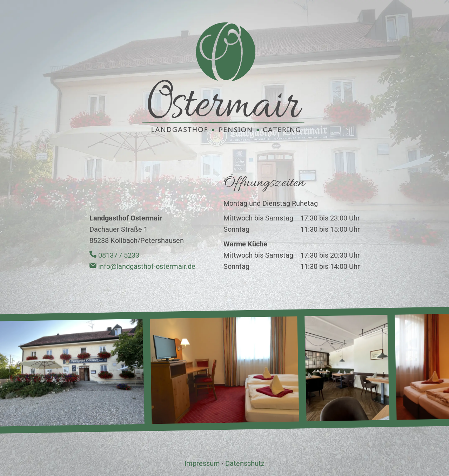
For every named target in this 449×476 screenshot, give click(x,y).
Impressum (202, 463)
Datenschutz (245, 463)
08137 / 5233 (114, 255)
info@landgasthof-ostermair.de (142, 266)
